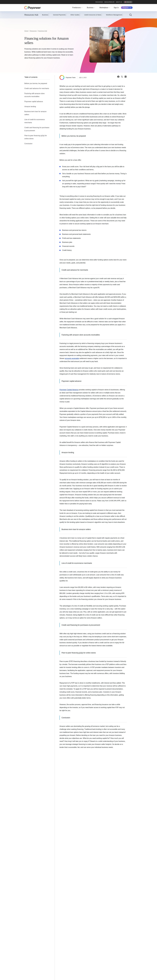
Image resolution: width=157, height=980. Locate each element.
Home (26, 31)
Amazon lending (30, 107)
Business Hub (43, 31)
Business (90, 8)
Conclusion (28, 144)
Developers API (109, 2)
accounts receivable (72, 358)
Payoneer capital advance (34, 101)
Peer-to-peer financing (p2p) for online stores (36, 137)
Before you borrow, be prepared (36, 83)
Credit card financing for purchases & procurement (37, 129)
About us (119, 2)
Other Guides (75, 15)
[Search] (130, 15)
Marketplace (104, 8)
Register (126, 8)
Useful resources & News (93, 15)
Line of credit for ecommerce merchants (35, 121)
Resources (99, 2)
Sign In (116, 8)
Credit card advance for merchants (37, 88)
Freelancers (76, 8)
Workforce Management (114, 15)
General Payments (59, 15)
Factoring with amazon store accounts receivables (34, 95)
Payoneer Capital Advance (69, 390)
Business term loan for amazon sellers (35, 113)
